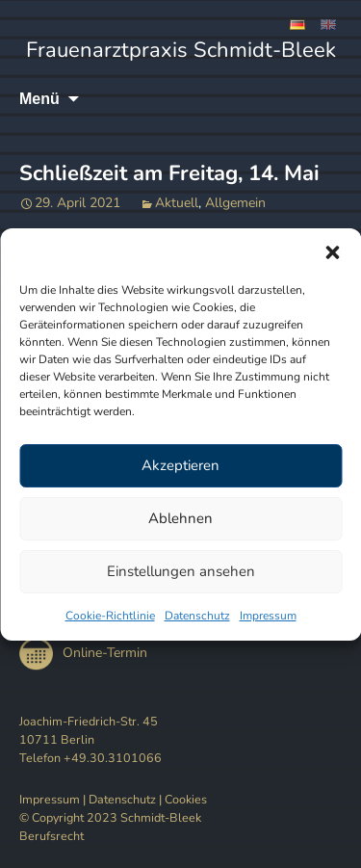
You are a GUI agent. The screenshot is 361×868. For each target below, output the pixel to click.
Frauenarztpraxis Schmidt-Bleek (181, 50)
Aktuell (177, 203)
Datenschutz (197, 616)
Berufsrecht (52, 836)
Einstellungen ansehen (181, 571)
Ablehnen (180, 518)
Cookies (186, 799)
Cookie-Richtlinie (110, 616)
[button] (332, 252)
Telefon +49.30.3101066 (90, 758)
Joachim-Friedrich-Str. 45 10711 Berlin (89, 730)
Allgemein (235, 203)
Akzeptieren (180, 465)
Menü (39, 99)
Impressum (268, 616)
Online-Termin (83, 653)
